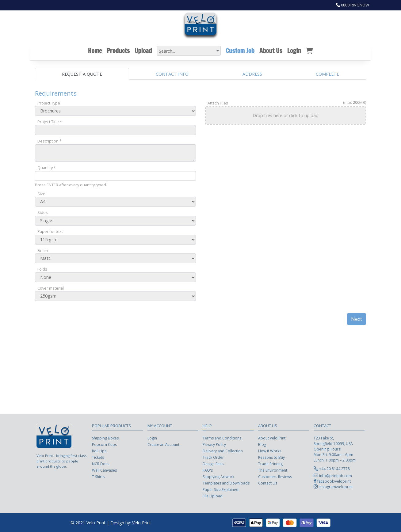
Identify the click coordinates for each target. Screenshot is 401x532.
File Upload (213, 496)
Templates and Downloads (226, 483)
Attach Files (218, 103)
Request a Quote (82, 74)
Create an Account (163, 445)
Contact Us (268, 483)
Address (252, 74)
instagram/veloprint (336, 487)
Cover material (51, 288)
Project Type (49, 103)
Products (118, 51)
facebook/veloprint (334, 481)
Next (357, 319)
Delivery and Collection (223, 451)
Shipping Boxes (105, 438)
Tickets (98, 457)
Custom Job (240, 51)
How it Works (270, 451)
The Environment (273, 470)
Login (294, 51)
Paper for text (50, 231)
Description (50, 141)
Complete (327, 74)
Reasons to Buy (271, 457)
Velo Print (142, 523)
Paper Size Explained (221, 490)
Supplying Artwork (218, 477)
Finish (43, 250)
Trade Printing (270, 464)
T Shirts (98, 477)
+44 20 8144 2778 (334, 469)
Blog (262, 445)
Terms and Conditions (222, 438)
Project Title (50, 122)
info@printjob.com (336, 476)
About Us (271, 51)
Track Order (213, 457)
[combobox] (189, 51)
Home (95, 51)
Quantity (47, 168)
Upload (143, 51)
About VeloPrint (272, 438)
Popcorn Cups (104, 445)
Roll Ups (99, 451)
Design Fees (213, 464)
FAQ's (208, 470)
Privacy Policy (214, 445)
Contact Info (172, 74)
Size (41, 194)
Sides (43, 212)
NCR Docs (101, 464)
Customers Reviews (275, 477)
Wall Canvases (104, 470)
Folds (42, 269)
